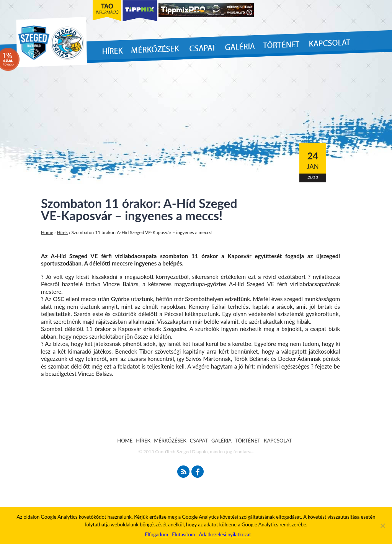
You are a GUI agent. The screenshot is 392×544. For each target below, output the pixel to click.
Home (47, 232)
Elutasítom (183, 534)
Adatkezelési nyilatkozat (225, 534)
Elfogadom (156, 534)
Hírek (63, 232)
